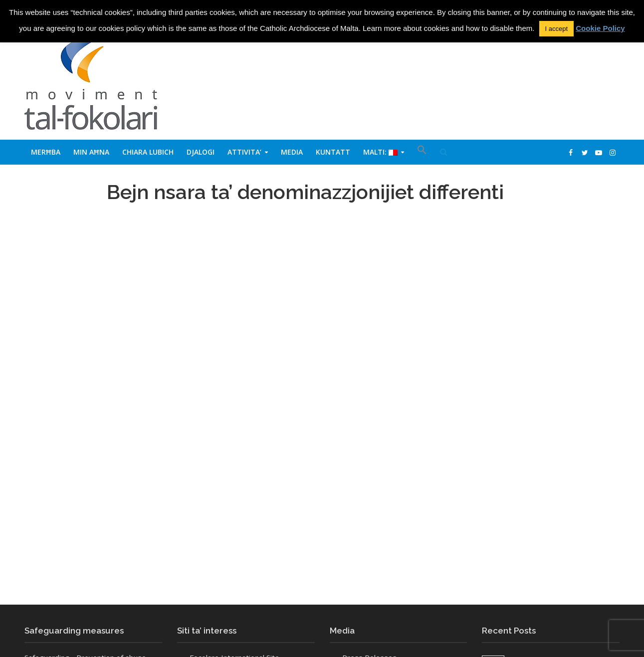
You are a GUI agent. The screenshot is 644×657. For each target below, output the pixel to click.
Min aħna (91, 152)
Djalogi (201, 152)
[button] (422, 152)
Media (292, 152)
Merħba (46, 152)
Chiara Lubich (148, 152)
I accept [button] (557, 29)
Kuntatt (333, 152)
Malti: (380, 152)
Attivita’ (244, 152)
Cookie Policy (600, 28)
